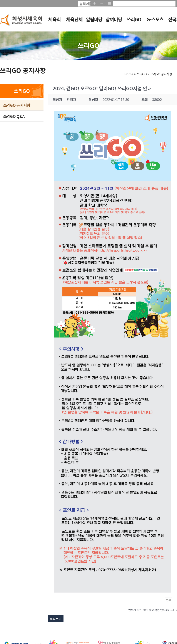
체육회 (54, 19)
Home (129, 74)
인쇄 (169, 600)
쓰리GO (134, 19)
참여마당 (114, 19)
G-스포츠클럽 (155, 22)
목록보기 (56, 619)
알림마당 (94, 19)
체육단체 (74, 19)
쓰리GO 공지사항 (17, 105)
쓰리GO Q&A (14, 116)
